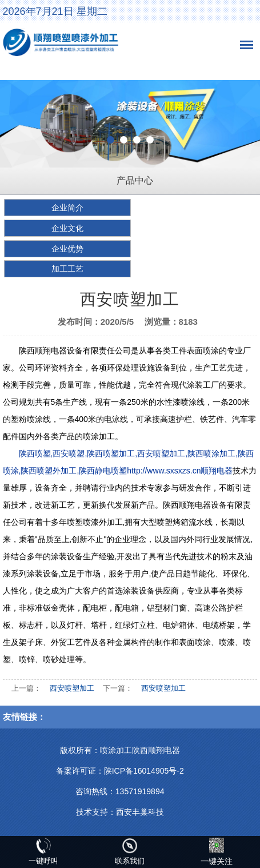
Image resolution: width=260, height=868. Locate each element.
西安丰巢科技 (140, 812)
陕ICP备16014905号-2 (144, 771)
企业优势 (67, 249)
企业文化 (67, 228)
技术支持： (96, 812)
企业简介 (67, 208)
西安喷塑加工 (72, 688)
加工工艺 (67, 269)
